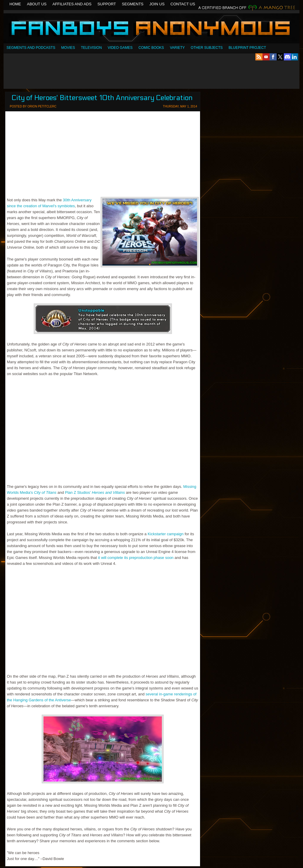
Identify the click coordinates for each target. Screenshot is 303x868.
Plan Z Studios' (95, 492)
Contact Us (183, 4)
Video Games (120, 48)
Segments (133, 4)
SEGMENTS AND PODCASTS (31, 48)
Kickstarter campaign (166, 534)
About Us (37, 4)
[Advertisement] (151, 75)
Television (91, 48)
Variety (177, 48)
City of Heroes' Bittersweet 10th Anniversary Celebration (102, 98)
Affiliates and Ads (72, 4)
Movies (68, 48)
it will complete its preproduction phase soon (136, 558)
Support (107, 4)
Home (15, 4)
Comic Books (151, 48)
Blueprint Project (247, 48)
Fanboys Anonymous (151, 29)
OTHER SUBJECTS (207, 48)
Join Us (157, 4)
